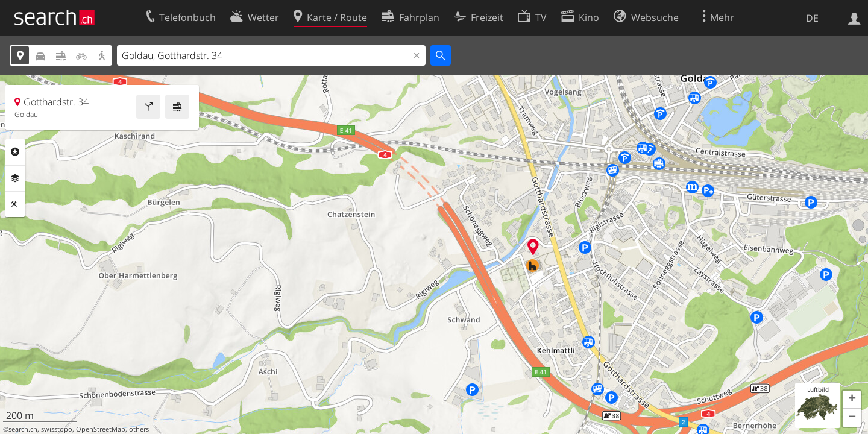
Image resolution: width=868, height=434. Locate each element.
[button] (852, 400)
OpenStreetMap (101, 429)
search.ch (23, 429)
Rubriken (15, 152)
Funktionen (15, 204)
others (139, 429)
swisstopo (57, 429)
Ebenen (15, 178)
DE (812, 18)
